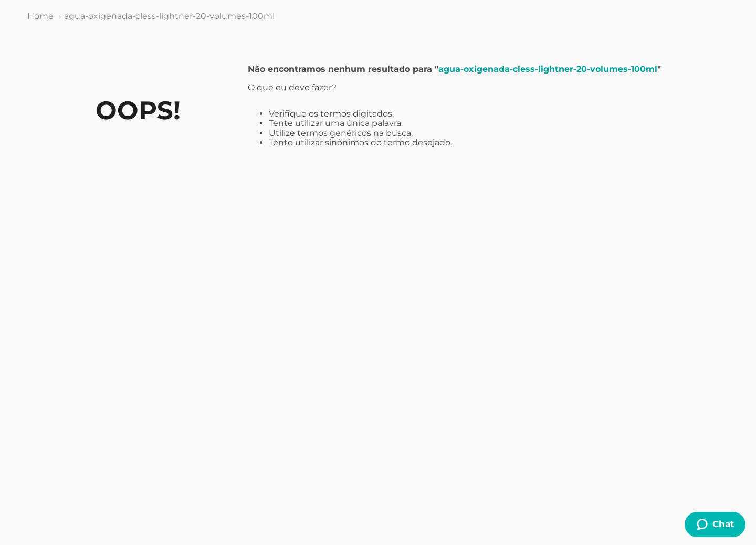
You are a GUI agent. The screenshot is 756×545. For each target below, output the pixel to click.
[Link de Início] (40, 16)
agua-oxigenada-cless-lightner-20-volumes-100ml (169, 16)
